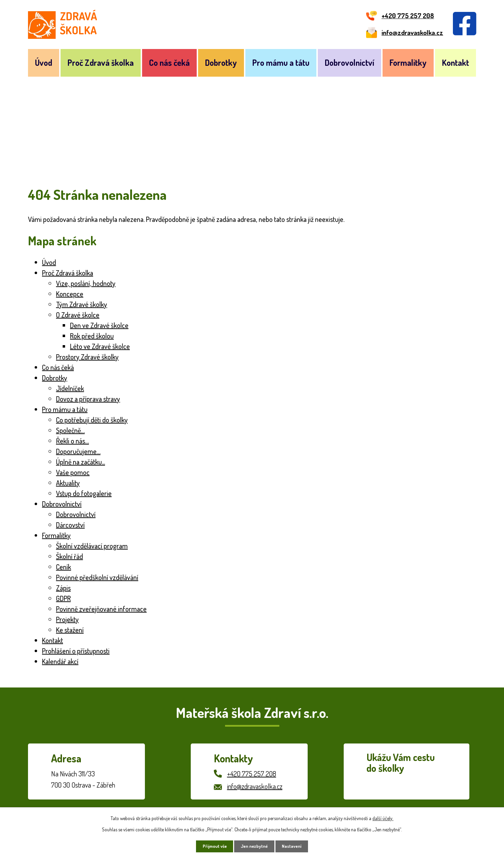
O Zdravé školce (78, 315)
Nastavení (296, 846)
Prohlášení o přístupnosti (76, 651)
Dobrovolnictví (349, 62)
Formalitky (408, 62)
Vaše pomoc (73, 472)
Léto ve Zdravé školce (100, 346)
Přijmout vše (211, 846)
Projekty (67, 619)
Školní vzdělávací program (92, 546)
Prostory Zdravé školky (87, 357)
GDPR (63, 598)
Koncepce (70, 294)
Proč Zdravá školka (101, 62)
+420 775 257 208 (252, 774)
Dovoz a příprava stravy (88, 399)
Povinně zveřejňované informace (101, 609)
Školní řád (69, 556)
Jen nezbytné (255, 846)
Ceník (64, 567)
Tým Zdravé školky (82, 304)
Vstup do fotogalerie (84, 493)
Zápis (63, 588)
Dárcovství (70, 525)
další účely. (383, 816)
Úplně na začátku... (80, 462)
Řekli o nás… (72, 441)
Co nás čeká (169, 62)
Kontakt (456, 62)
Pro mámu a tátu (281, 62)
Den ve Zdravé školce (99, 325)
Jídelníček (70, 388)
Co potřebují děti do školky (92, 420)
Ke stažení (70, 630)
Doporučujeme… (78, 451)
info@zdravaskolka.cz (255, 786)
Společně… (70, 430)
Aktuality (68, 483)
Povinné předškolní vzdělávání (97, 577)
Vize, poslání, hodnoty (86, 283)
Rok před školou (92, 336)
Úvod (44, 62)
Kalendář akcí (60, 661)
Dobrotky (221, 62)
